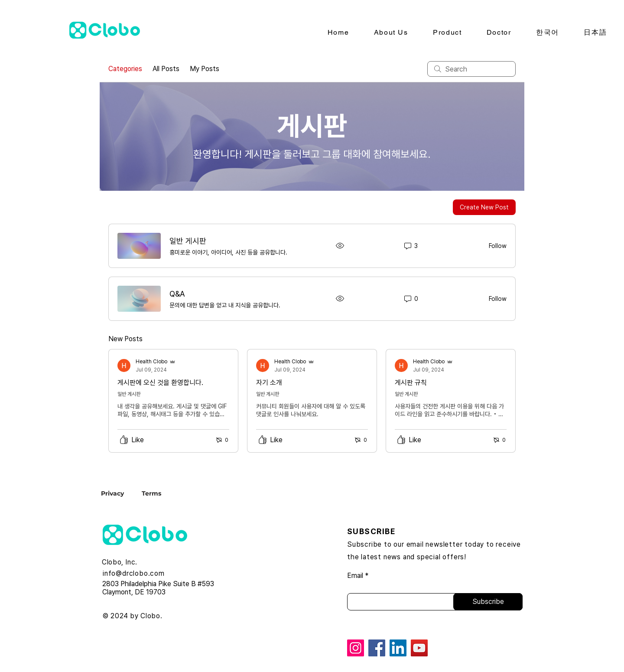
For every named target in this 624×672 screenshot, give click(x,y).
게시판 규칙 (411, 383)
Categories (125, 69)
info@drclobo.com (134, 573)
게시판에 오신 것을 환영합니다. (160, 383)
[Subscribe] (488, 602)
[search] (471, 69)
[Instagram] (356, 648)
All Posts (166, 69)
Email (355, 576)
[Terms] (151, 493)
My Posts (205, 69)
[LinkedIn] (398, 648)
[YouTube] (419, 648)
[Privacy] (120, 493)
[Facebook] (377, 648)
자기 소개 (269, 383)
